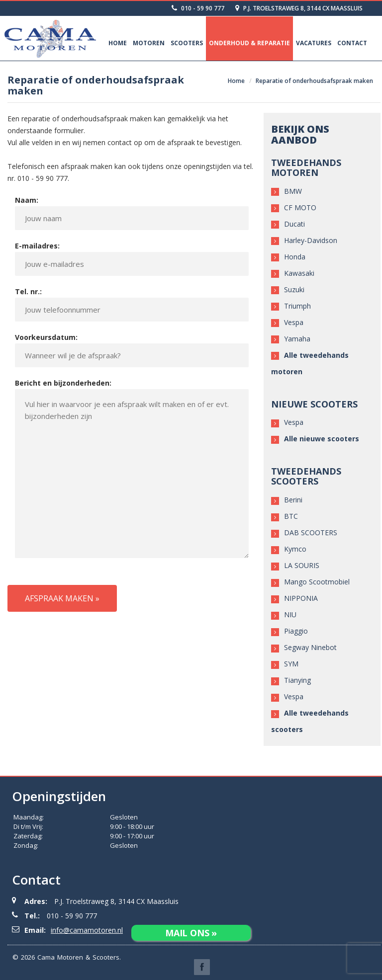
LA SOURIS (302, 565)
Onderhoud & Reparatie (249, 43)
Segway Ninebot (310, 647)
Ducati (294, 224)
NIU (290, 614)
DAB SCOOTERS (311, 532)
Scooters (187, 43)
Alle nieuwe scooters (322, 439)
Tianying (297, 680)
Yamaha (297, 339)
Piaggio (296, 631)
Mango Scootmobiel (317, 582)
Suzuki (294, 289)
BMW (293, 191)
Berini (293, 500)
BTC (291, 516)
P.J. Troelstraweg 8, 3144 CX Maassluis (299, 8)
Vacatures (314, 43)
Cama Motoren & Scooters (78, 957)
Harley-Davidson (311, 240)
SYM (291, 664)
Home (118, 43)
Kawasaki (299, 273)
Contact (352, 43)
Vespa (294, 322)
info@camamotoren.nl (87, 930)
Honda (295, 257)
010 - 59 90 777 (198, 8)
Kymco (295, 549)
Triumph (297, 306)
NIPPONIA (301, 598)
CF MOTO (300, 207)
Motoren (149, 43)
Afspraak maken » (62, 598)
